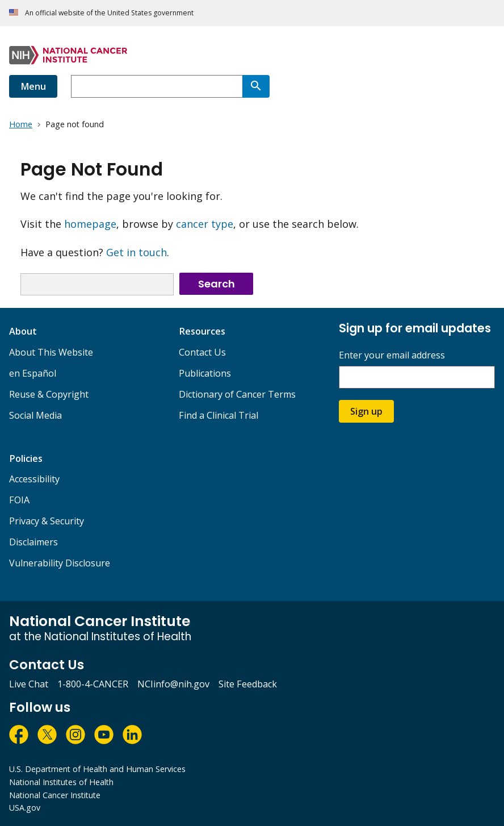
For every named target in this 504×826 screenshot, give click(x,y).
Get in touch (136, 252)
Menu (33, 86)
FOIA (19, 500)
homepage (90, 224)
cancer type (205, 224)
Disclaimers (33, 542)
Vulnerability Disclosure (60, 563)
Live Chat (29, 684)
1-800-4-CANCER (93, 684)
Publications (205, 373)
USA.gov (25, 808)
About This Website (51, 352)
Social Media (35, 415)
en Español (33, 373)
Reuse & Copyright (49, 394)
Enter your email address (392, 355)
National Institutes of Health (61, 782)
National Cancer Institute (55, 795)
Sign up (366, 411)
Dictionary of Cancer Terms (237, 394)
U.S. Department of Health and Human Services (97, 769)
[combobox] (157, 86)
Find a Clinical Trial (219, 415)
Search (217, 284)
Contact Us (202, 352)
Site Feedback (248, 684)
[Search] (256, 86)
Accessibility (34, 479)
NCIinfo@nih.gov (173, 684)
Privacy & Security (47, 521)
